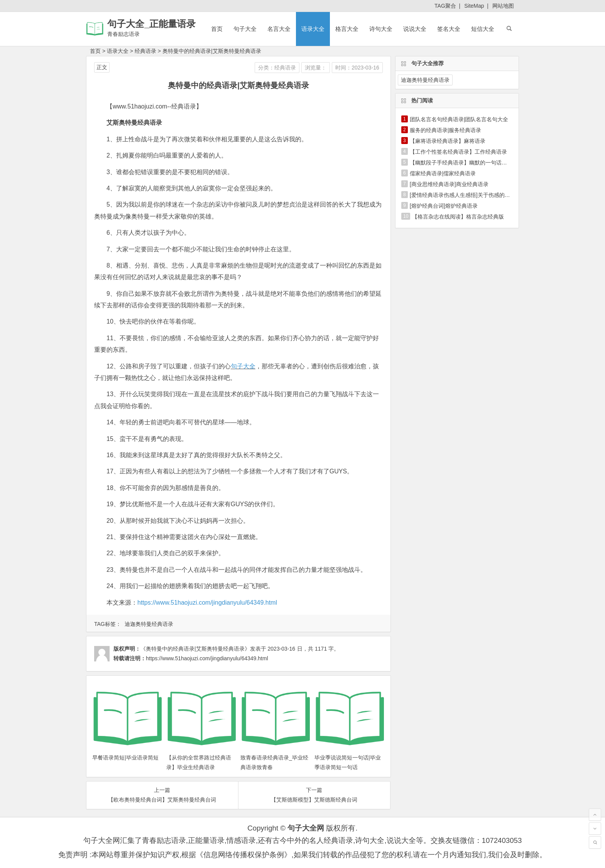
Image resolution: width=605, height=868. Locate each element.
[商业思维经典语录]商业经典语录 (449, 184)
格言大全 (347, 29)
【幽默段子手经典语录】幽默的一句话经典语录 (466, 163)
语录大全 (313, 29)
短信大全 (483, 29)
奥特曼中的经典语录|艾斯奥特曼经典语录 (212, 51)
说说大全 (415, 29)
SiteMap (474, 6)
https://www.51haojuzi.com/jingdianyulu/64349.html (207, 603)
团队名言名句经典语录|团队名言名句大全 (459, 119)
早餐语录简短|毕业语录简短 (125, 758)
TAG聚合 (445, 6)
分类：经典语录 (277, 68)
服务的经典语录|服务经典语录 (446, 130)
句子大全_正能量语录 (151, 24)
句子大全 (245, 29)
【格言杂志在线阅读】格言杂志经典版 (458, 217)
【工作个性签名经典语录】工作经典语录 (458, 152)
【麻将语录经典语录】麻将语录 (448, 141)
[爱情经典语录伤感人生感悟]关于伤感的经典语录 (468, 195)
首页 (217, 29)
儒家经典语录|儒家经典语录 (443, 173)
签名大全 (449, 29)
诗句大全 (381, 29)
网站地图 (503, 6)
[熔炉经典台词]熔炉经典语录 (444, 206)
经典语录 (145, 51)
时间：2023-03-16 (357, 68)
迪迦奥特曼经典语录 (149, 624)
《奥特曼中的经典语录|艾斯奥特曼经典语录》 (195, 649)
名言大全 (279, 29)
